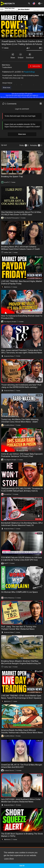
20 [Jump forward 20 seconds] (30, 36)
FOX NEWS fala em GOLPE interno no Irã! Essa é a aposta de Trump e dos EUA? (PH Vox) (21, 559)
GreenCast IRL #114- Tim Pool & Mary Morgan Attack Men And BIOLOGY (22, 766)
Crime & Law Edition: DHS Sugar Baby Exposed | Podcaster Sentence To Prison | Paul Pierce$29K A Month (22, 456)
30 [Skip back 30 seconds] (26, 36)
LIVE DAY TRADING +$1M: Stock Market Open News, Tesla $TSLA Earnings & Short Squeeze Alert (21, 698)
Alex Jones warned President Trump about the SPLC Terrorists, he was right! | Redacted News (22, 351)
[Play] (3, 36)
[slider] (13, 36)
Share (13, 56)
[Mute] (34, 36)
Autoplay (34, 145)
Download (30, 56)
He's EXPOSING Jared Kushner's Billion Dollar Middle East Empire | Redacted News (21, 800)
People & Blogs (29, 72)
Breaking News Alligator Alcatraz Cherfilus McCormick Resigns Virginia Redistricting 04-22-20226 (21, 663)
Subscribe (35, 66)
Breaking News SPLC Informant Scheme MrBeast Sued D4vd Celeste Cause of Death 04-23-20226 (20, 249)
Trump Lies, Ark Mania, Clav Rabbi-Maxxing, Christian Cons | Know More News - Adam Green (20, 422)
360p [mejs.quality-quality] (38, 36)
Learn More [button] (9, 859)
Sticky (22, 145)
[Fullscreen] (41, 36)
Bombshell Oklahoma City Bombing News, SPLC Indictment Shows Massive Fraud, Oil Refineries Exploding (22, 525)
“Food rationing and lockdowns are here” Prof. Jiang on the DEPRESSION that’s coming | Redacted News (21, 387)
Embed (21, 56)
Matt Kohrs (6, 65)
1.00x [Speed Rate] (23, 36)
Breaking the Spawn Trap (12, 176)
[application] (22, 26)
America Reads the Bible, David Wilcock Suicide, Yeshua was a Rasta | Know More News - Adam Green (22, 732)
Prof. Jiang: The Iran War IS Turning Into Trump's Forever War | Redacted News (19, 628)
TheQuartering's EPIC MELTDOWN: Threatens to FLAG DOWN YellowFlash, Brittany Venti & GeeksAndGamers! (22, 491)
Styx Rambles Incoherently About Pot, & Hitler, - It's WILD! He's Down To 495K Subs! (22, 213)
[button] (34, 3)
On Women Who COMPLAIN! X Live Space (19, 592)
